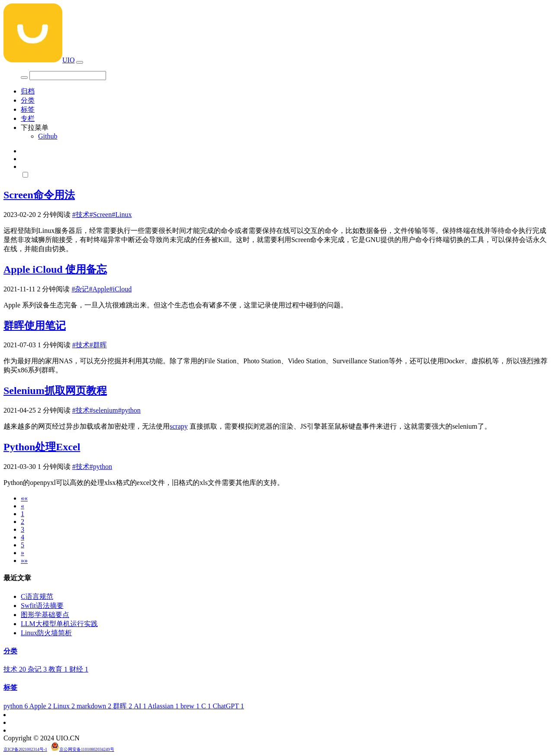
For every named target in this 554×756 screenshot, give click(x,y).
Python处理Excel (42, 447)
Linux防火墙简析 (46, 633)
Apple (41, 706)
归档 (28, 91)
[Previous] (23, 506)
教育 (59, 669)
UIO (39, 60)
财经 (79, 669)
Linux (65, 706)
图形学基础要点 (45, 615)
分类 (28, 100)
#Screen (101, 215)
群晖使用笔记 (35, 326)
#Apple (99, 289)
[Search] (68, 76)
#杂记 (80, 289)
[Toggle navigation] (80, 62)
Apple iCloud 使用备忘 (55, 269)
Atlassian (164, 706)
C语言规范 (37, 596)
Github (48, 136)
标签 (28, 109)
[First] (24, 498)
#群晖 (98, 345)
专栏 (28, 118)
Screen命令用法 (39, 195)
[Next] (23, 553)
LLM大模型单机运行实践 (59, 624)
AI (141, 706)
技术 (16, 669)
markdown (95, 706)
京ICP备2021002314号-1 (25, 749)
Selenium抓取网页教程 (55, 391)
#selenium (104, 410)
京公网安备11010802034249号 (87, 749)
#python (129, 410)
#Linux (122, 215)
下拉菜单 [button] (35, 128)
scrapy (179, 426)
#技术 (81, 215)
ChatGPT (229, 706)
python (16, 706)
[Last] (24, 561)
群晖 (123, 706)
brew (191, 706)
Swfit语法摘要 (42, 606)
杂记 (38, 669)
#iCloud (121, 289)
